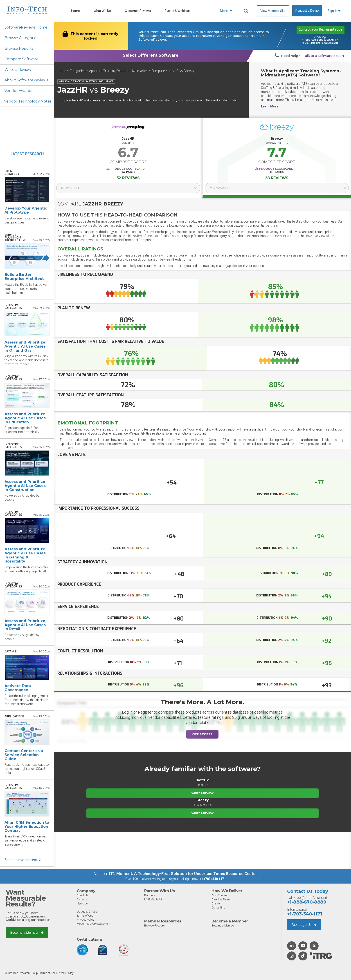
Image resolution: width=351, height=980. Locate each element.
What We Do (102, 11)
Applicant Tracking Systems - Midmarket (118, 71)
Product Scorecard (128, 169)
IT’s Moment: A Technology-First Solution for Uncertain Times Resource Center (183, 874)
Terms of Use (85, 916)
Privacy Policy (85, 920)
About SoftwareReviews (26, 80)
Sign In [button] (334, 11)
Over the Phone (221, 899)
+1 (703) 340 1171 (213, 879)
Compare (158, 71)
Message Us (304, 925)
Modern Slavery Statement (93, 924)
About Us (83, 895)
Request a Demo (307, 11)
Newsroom (83, 903)
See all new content (23, 860)
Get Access (202, 734)
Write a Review (18, 70)
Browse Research (155, 925)
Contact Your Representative (321, 30)
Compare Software (21, 59)
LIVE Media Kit (153, 899)
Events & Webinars (178, 11)
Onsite (216, 903)
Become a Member (27, 933)
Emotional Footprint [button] (88, 423)
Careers (82, 899)
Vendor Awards (18, 91)
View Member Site (273, 11)
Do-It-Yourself (220, 895)
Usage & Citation (88, 912)
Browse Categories (21, 38)
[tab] (202, 215)
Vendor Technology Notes (28, 101)
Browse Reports (19, 48)
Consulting (218, 907)
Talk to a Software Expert (324, 56)
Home (75, 11)
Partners (150, 895)
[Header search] (247, 11)
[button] (202, 215)
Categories (78, 71)
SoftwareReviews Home (26, 27)
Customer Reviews (138, 11)
